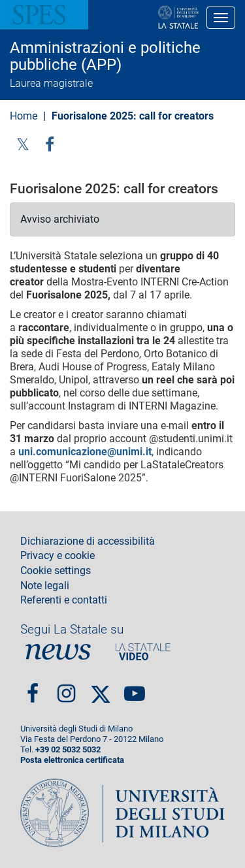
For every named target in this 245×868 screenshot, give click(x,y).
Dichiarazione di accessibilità (88, 541)
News (58, 651)
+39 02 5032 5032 (68, 749)
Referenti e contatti (64, 600)
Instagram (66, 688)
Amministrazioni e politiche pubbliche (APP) (105, 56)
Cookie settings (56, 571)
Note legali (45, 586)
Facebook (33, 688)
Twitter (23, 144)
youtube (135, 688)
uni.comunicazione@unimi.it (85, 452)
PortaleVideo (143, 651)
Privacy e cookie (57, 556)
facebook (50, 144)
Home (24, 116)
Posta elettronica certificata (72, 760)
